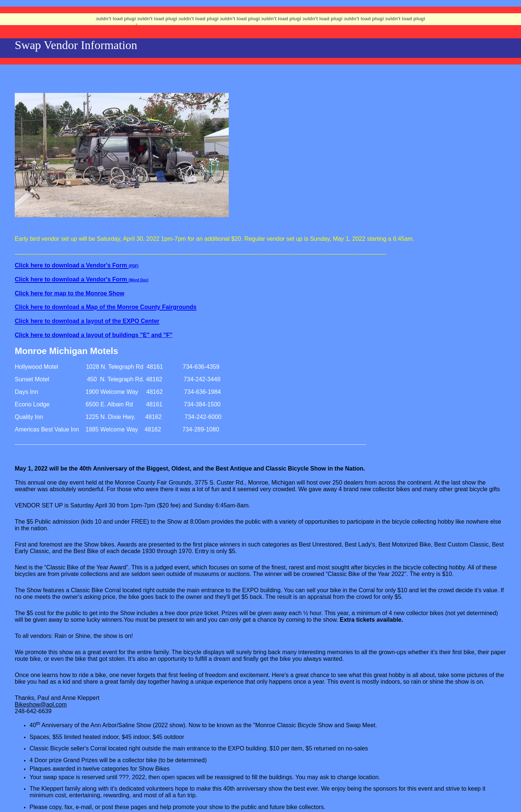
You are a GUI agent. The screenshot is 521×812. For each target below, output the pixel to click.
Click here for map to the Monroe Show (70, 293)
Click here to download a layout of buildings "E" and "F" (94, 335)
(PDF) (134, 266)
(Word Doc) (139, 280)
